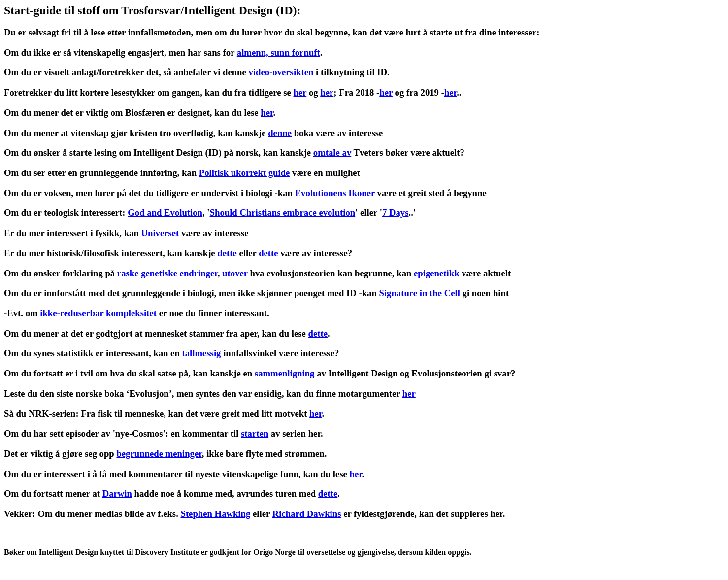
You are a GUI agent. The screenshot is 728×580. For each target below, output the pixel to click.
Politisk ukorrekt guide (245, 173)
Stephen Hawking (215, 514)
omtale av (332, 153)
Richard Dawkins (307, 514)
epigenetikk (436, 273)
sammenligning (285, 373)
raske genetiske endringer (167, 273)
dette (227, 253)
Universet (160, 233)
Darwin (117, 494)
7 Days (396, 213)
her (300, 92)
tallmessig (201, 353)
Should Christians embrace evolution (283, 213)
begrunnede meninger (159, 454)
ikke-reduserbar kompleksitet (98, 313)
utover (235, 273)
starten (255, 433)
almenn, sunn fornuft (279, 52)
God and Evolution (165, 213)
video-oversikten (281, 72)
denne (280, 133)
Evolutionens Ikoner (335, 193)
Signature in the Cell (420, 293)
